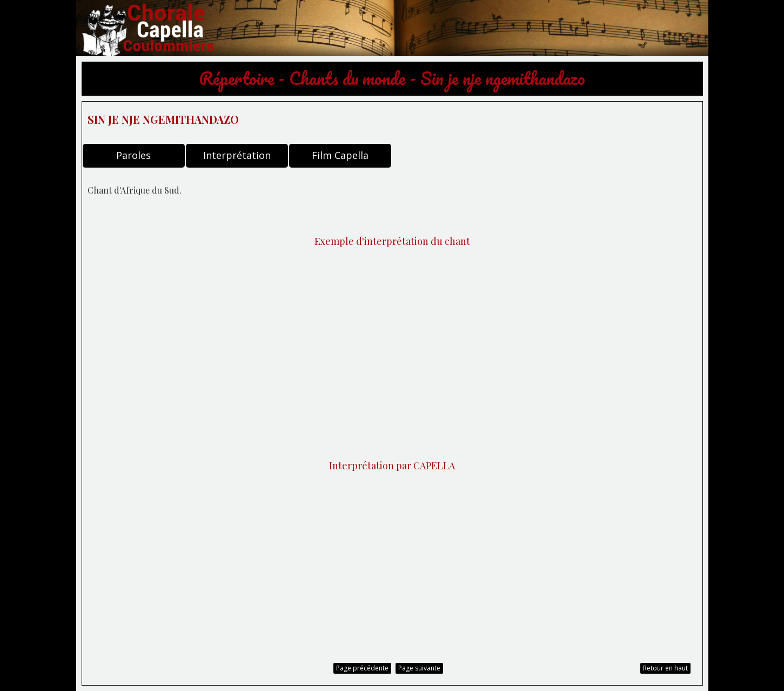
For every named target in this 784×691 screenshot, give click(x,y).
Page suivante (419, 668)
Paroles (133, 155)
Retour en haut (665, 668)
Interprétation (237, 155)
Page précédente (362, 668)
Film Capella (340, 155)
